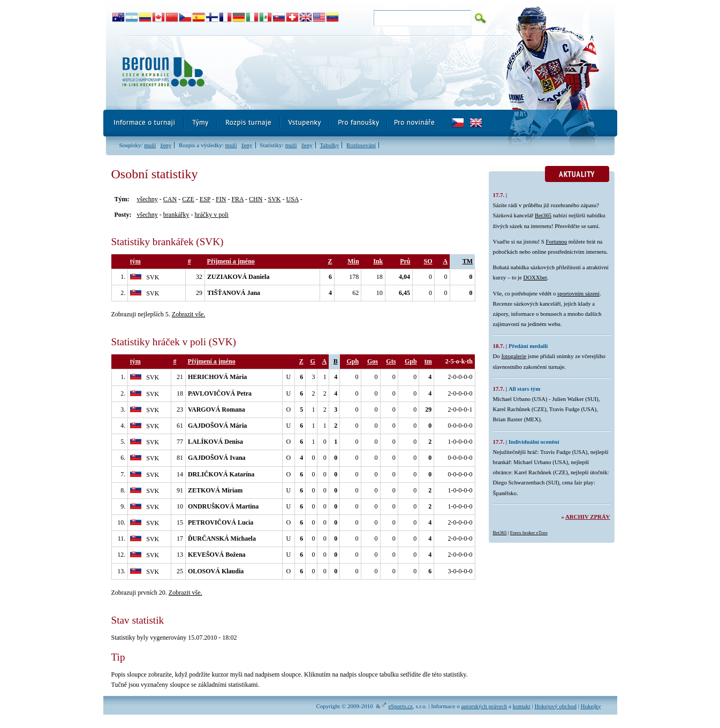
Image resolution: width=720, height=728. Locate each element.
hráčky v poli (211, 215)
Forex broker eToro (529, 533)
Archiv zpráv (588, 517)
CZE (188, 199)
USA (292, 199)
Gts (391, 361)
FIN (221, 199)
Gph (353, 361)
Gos (373, 361)
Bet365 (543, 215)
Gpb (411, 361)
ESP (205, 199)
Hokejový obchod (555, 706)
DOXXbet (535, 277)
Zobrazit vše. (189, 314)
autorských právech (484, 706)
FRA (237, 199)
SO (428, 261)
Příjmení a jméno (231, 261)
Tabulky (329, 145)
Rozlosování (361, 145)
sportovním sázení (578, 293)
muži (150, 145)
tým (135, 261)
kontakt (522, 706)
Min (353, 261)
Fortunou (557, 241)
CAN (170, 199)
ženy (166, 145)
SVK (274, 199)
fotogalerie (514, 356)
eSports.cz (400, 706)
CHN (256, 199)
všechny (147, 199)
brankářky (176, 215)
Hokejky (591, 706)
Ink (378, 261)
